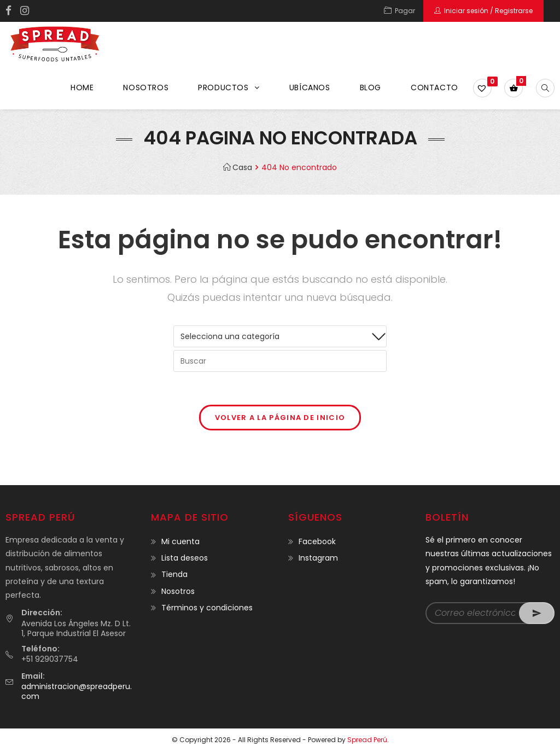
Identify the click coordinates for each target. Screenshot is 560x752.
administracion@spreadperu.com (77, 691)
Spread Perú (367, 740)
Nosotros (178, 591)
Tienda (174, 574)
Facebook (317, 541)
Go (537, 613)
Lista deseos (185, 558)
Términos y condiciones (207, 608)
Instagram (318, 558)
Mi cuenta (180, 541)
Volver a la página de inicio (280, 418)
